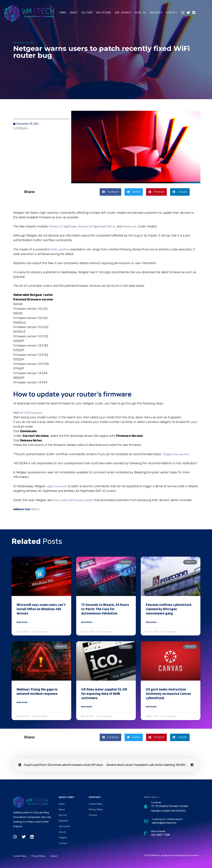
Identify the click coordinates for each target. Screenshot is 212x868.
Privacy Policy (96, 809)
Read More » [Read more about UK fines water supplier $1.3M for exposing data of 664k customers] (87, 707)
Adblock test (22, 509)
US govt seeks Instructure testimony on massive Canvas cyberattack (168, 694)
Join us (140, 12)
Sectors (87, 12)
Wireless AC (130, 226)
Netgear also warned (176, 454)
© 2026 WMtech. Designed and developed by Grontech (172, 855)
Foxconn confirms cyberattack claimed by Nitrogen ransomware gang (169, 609)
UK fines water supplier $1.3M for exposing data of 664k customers (104, 694)
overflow (64, 249)
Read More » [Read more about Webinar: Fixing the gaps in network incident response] (22, 702)
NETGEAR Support (31, 413)
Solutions (104, 12)
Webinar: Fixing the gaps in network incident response (37, 691)
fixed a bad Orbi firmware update (73, 500)
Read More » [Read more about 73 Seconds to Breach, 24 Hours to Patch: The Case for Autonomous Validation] (87, 622)
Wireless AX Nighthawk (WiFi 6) (97, 226)
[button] (110, 192)
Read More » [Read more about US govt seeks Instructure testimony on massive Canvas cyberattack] (152, 707)
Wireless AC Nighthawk (63, 226)
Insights (156, 12)
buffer (54, 249)
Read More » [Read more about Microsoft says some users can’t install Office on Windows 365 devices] (22, 622)
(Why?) (35, 509)
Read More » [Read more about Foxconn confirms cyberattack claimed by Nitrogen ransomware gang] (152, 622)
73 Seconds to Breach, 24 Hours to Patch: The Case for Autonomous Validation (105, 609)
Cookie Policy (96, 804)
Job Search (123, 12)
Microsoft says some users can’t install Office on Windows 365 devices (41, 609)
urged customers (57, 486)
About (74, 12)
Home (63, 12)
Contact (171, 12)
